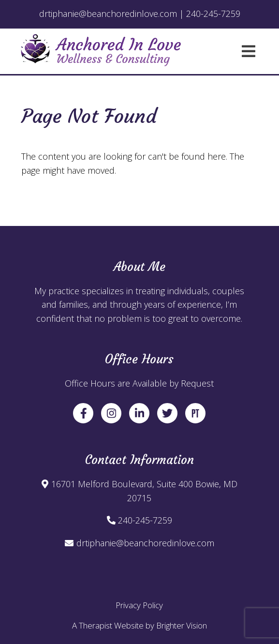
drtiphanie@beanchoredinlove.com (145, 543)
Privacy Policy (139, 605)
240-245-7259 (145, 520)
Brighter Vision (182, 625)
